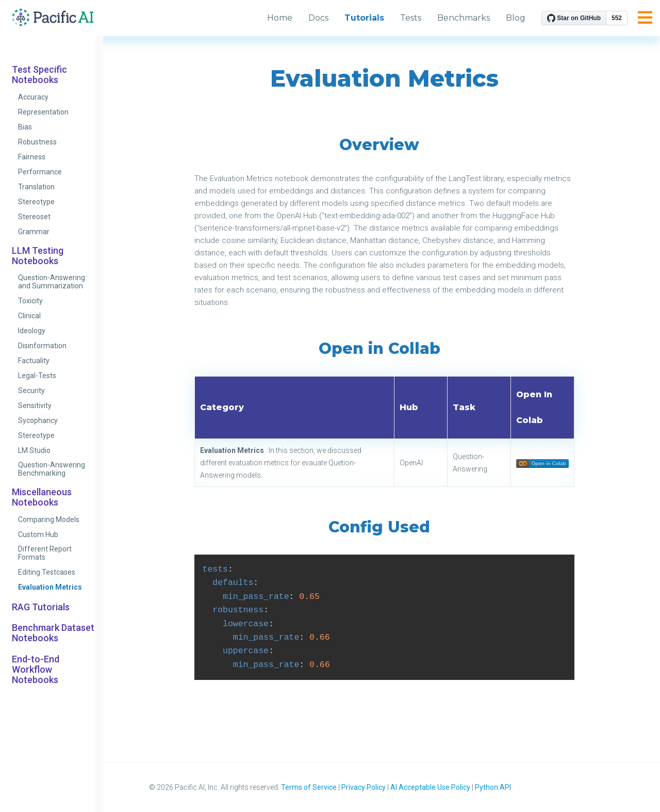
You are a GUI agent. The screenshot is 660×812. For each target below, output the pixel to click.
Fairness (32, 157)
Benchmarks (464, 18)
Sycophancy (38, 420)
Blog (516, 18)
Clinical (29, 316)
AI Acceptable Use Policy (430, 787)
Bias (25, 127)
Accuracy (33, 97)
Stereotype (36, 202)
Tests (411, 18)
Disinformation (42, 346)
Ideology (32, 331)
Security (31, 391)
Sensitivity (35, 405)
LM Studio (34, 450)
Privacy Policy (364, 787)
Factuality (34, 361)
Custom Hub (38, 534)
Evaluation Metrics (50, 587)
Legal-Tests (37, 376)
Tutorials (364, 18)
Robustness (37, 142)
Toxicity (30, 301)
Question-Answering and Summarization (52, 282)
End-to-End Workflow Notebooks (36, 670)
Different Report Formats (45, 553)
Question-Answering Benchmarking (52, 469)
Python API (493, 787)
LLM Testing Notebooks (38, 256)
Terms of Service (309, 787)
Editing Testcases (47, 572)
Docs (318, 18)
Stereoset (34, 217)
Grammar (34, 232)
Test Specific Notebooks (39, 75)
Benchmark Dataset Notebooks (53, 633)
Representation (43, 112)
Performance (40, 172)
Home (280, 18)
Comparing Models (49, 519)
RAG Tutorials (41, 607)
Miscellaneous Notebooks (42, 497)
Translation (36, 187)
